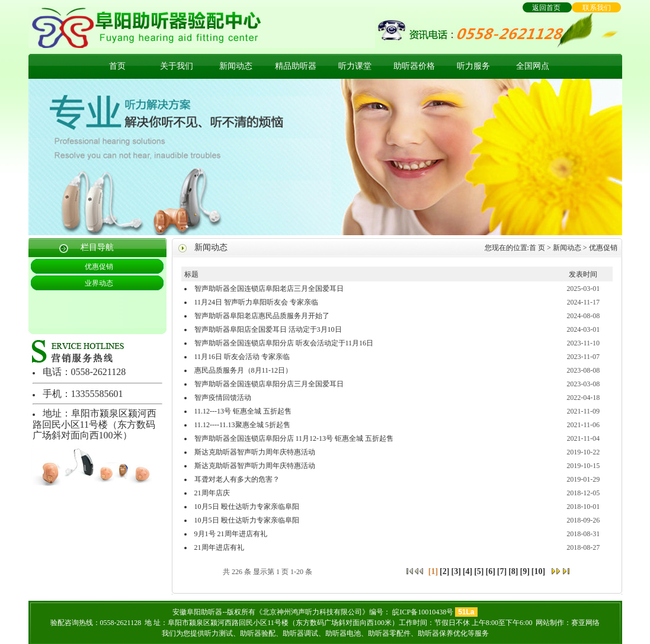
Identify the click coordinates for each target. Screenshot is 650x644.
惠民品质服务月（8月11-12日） (244, 370)
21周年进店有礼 (219, 547)
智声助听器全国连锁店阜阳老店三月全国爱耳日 (269, 289)
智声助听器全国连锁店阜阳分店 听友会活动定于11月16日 (284, 343)
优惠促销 (99, 267)
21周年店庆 (212, 493)
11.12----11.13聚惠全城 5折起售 (242, 425)
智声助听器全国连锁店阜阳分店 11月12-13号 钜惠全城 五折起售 (294, 438)
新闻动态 (236, 66)
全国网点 (533, 66)
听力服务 (473, 66)
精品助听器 (296, 66)
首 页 (537, 248)
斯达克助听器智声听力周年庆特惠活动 (255, 452)
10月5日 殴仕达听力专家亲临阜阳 (247, 507)
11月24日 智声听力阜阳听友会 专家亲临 (257, 302)
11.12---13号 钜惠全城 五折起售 (243, 411)
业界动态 (99, 283)
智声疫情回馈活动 (223, 398)
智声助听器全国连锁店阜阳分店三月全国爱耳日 (269, 384)
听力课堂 (355, 66)
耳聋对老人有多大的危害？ (237, 479)
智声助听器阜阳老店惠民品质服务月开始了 (262, 316)
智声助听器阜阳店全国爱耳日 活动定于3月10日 (268, 329)
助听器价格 (414, 66)
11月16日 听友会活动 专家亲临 (242, 357)
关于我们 (177, 66)
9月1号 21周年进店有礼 (231, 534)
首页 (117, 66)
